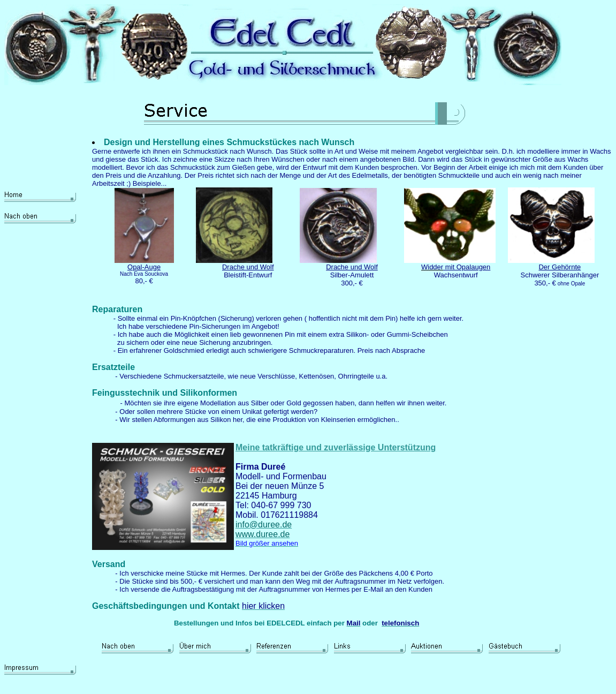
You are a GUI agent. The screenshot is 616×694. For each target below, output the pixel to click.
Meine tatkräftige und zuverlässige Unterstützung (336, 447)
